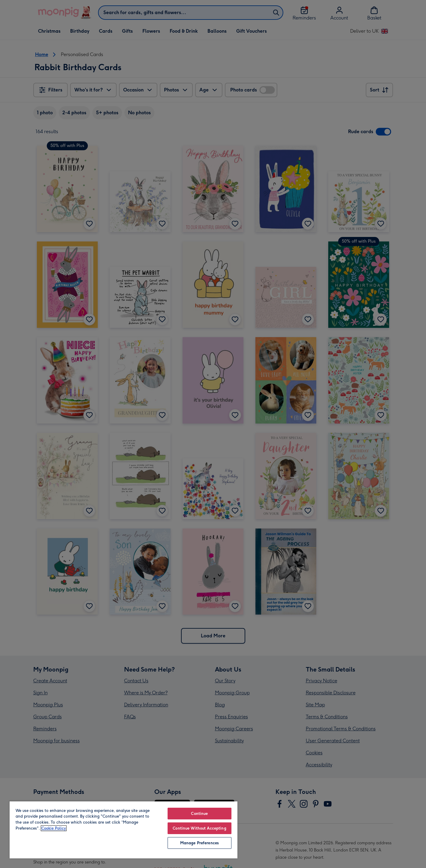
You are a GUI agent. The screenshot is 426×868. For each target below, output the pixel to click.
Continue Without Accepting (199, 828)
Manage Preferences (200, 843)
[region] (124, 830)
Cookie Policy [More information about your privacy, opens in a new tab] (54, 828)
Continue (199, 814)
